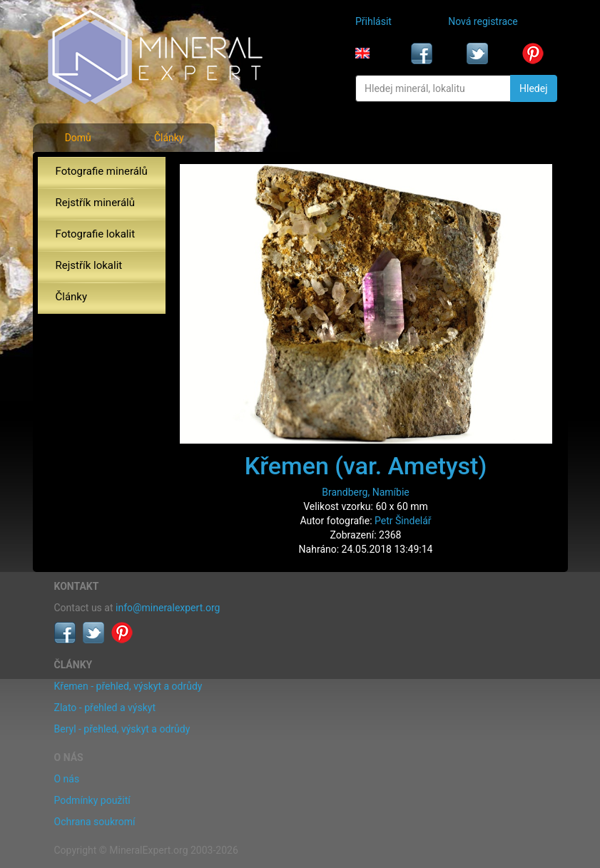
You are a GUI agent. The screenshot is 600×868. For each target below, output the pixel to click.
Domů (78, 138)
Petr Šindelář (403, 521)
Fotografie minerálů (102, 171)
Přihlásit (373, 21)
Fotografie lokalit (96, 234)
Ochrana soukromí (95, 822)
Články (169, 138)
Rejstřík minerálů (95, 203)
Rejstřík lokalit (89, 265)
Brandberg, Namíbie (365, 492)
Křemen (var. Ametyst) (366, 466)
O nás (67, 779)
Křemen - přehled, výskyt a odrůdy (128, 686)
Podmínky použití (92, 800)
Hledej (533, 88)
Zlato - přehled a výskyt (105, 708)
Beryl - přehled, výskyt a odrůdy (122, 729)
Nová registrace (483, 21)
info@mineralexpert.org (168, 608)
